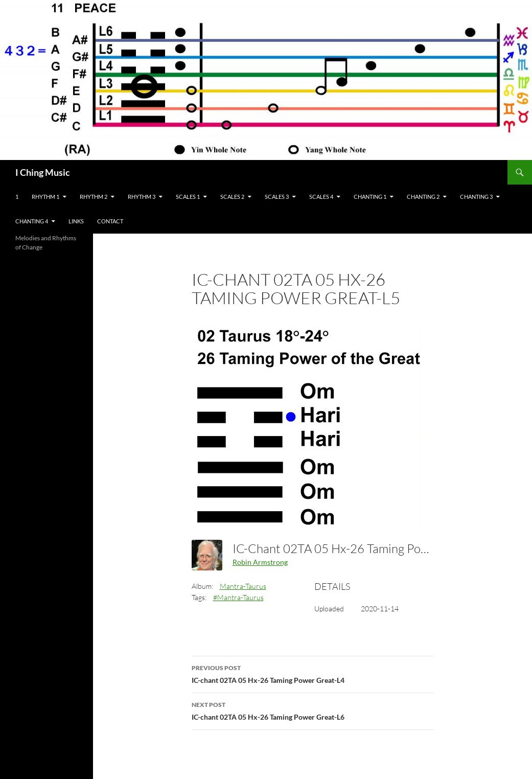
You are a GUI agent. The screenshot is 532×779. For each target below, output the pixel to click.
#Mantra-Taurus (238, 597)
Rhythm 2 (94, 197)
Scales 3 (277, 197)
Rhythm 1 (45, 197)
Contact (110, 221)
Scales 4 (321, 197)
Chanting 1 (370, 197)
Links (76, 221)
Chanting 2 (423, 197)
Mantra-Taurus (243, 586)
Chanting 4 (32, 221)
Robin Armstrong (260, 562)
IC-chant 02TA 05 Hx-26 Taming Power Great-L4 (313, 673)
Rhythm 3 (142, 197)
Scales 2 (232, 197)
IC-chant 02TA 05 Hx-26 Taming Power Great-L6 (313, 710)
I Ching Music (43, 172)
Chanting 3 (476, 197)
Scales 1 (188, 197)
